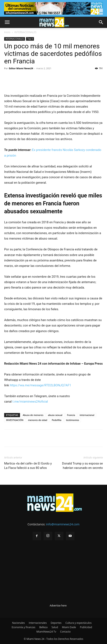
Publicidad (86, 627)
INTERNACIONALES (25, 32)
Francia (71, 415)
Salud (55, 627)
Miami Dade (69, 627)
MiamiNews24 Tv (46, 632)
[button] (7, 22)
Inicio (7, 32)
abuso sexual (55, 415)
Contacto (65, 632)
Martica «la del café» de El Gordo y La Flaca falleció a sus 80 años (28, 466)
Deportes (56, 623)
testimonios (73, 420)
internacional (87, 415)
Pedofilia (57, 420)
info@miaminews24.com (63, 524)
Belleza (44, 627)
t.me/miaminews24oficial (30, 402)
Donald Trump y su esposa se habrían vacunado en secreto (82, 466)
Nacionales (18, 623)
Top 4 (30, 39)
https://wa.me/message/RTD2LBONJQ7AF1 (40, 385)
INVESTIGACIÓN (15, 420)
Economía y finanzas (24, 627)
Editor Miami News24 (21, 68)
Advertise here (58, 606)
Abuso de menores (33, 415)
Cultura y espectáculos (78, 623)
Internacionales (38, 623)
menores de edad (37, 420)
